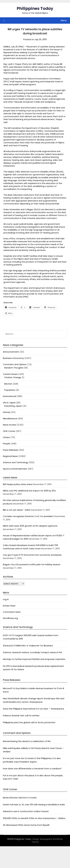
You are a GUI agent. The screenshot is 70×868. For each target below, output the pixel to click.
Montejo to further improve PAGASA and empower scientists (34, 659)
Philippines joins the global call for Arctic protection (29, 722)
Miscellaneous (10, 418)
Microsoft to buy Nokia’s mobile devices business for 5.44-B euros (33, 690)
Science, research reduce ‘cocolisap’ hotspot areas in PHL (33, 652)
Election (8, 384)
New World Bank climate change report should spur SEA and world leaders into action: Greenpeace (34, 700)
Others (6, 437)
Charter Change (13, 377)
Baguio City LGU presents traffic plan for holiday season (32, 564)
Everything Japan (13, 406)
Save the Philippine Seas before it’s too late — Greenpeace (33, 709)
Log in (6, 599)
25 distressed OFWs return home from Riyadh (26, 825)
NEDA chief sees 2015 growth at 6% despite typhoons (30, 526)
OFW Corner (9, 431)
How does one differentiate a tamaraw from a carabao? (32, 769)
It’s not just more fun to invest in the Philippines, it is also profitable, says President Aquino (32, 760)
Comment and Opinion (15, 364)
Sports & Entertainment (15, 469)
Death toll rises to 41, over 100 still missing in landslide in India (34, 805)
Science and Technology (16, 462)
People (7, 444)
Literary (7, 412)
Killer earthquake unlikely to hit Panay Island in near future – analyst (33, 750)
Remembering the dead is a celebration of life (27, 741)
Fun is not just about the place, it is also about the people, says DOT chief (33, 777)
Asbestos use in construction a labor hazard (26, 811)
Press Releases (11, 450)
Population (10, 390)
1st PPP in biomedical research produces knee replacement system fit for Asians (33, 668)
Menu (64, 20)
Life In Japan (9, 403)
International (9, 396)
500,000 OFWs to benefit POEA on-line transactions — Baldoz (34, 818)
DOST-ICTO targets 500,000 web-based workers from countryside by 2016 (31, 637)
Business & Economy (13, 358)
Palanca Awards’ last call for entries (21, 715)
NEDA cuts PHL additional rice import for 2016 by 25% (29, 491)
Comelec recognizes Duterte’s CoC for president (28, 516)
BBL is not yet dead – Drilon (17, 510)
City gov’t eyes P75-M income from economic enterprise (32, 555)
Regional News (10, 456)
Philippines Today (35, 8)
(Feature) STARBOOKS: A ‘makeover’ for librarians (28, 646)
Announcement (11, 352)
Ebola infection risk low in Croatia (20, 798)
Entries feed (9, 606)
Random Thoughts (14, 368)
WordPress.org (10, 618)
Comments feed (12, 612)
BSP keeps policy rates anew (18, 484)
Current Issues (10, 374)
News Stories (10, 425)
